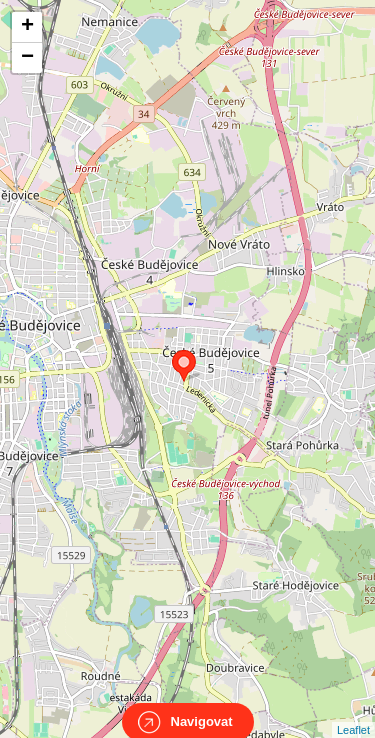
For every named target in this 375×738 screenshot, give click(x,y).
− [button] (27, 58)
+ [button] (27, 27)
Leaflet (353, 712)
